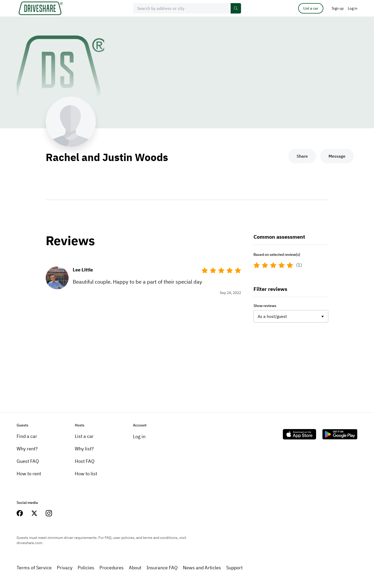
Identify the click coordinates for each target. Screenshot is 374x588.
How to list (86, 474)
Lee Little (83, 270)
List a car (311, 8)
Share (302, 156)
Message (337, 156)
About (135, 568)
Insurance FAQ (162, 568)
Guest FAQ (28, 461)
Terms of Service (34, 568)
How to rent (29, 474)
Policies (86, 568)
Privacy (65, 568)
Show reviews (265, 306)
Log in (139, 436)
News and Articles (202, 568)
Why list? (84, 449)
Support (234, 568)
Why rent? (27, 449)
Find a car (27, 436)
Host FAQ (85, 461)
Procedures (112, 568)
